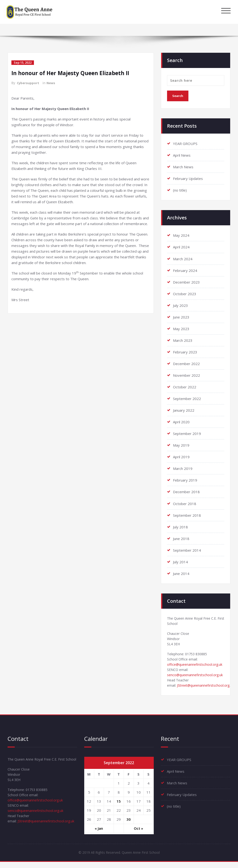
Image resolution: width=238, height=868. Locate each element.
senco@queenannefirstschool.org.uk (197, 679)
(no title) (180, 190)
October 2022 (185, 387)
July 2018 (180, 526)
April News (182, 155)
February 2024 (185, 270)
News (52, 83)
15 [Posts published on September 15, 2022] (119, 806)
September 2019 (187, 433)
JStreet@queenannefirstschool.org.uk (48, 837)
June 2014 (181, 573)
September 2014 (187, 550)
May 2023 (181, 328)
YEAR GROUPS (185, 144)
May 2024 (181, 235)
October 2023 (185, 294)
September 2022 (187, 398)
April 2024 (181, 247)
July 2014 (180, 561)
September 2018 (187, 515)
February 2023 (185, 352)
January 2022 (184, 410)
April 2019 (181, 457)
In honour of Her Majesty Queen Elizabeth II (74, 73)
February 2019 (185, 480)
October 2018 (185, 503)
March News (183, 167)
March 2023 (183, 340)
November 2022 (187, 375)
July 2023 (180, 305)
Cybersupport (28, 83)
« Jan (99, 834)
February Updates (188, 178)
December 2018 (186, 492)
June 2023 (181, 317)
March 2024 (183, 259)
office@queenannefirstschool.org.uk (196, 668)
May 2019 (181, 445)
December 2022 (186, 363)
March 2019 (183, 468)
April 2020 (181, 422)
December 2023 (186, 282)
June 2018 (181, 538)
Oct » (138, 834)
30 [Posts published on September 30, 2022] (129, 825)
